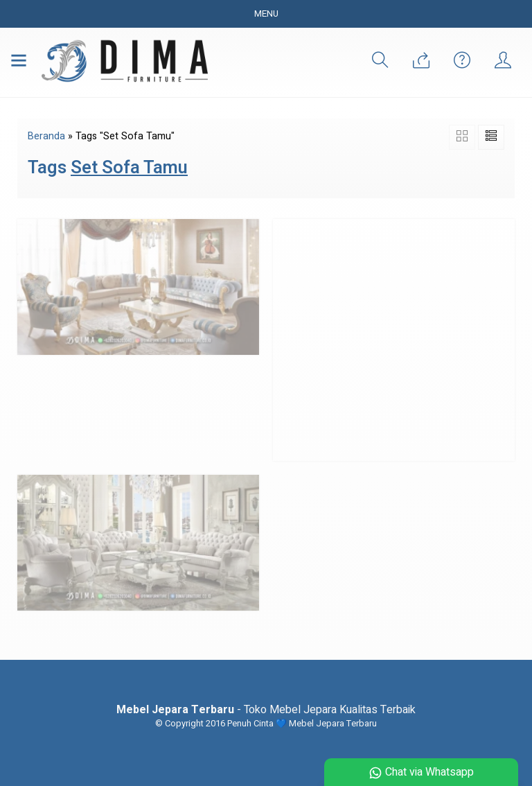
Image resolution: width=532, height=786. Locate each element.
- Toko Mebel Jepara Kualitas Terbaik (266, 710)
